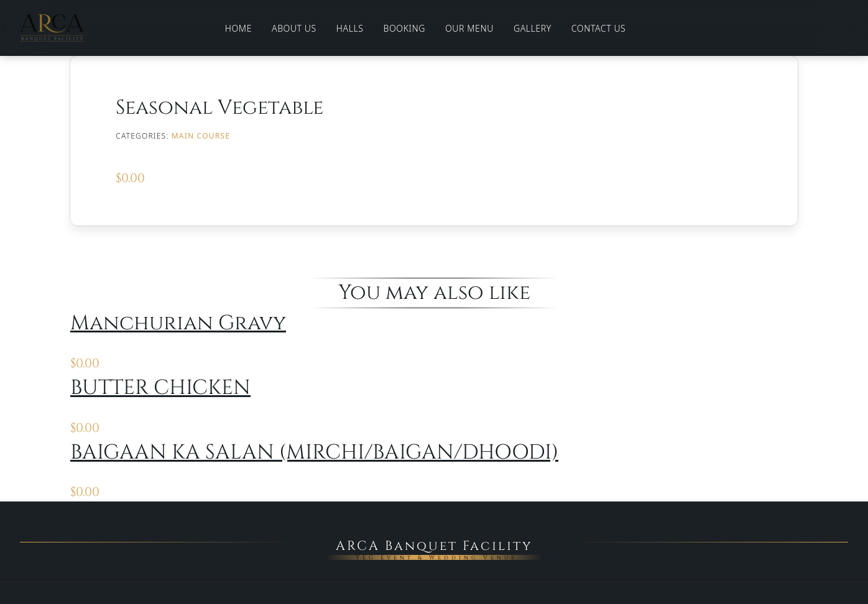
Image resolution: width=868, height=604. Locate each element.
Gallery (533, 28)
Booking (404, 28)
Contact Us (599, 28)
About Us (294, 28)
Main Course (201, 136)
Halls (350, 28)
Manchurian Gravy (178, 323)
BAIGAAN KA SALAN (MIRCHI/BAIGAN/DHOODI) (314, 452)
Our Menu (469, 28)
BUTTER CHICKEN (160, 388)
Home (238, 28)
